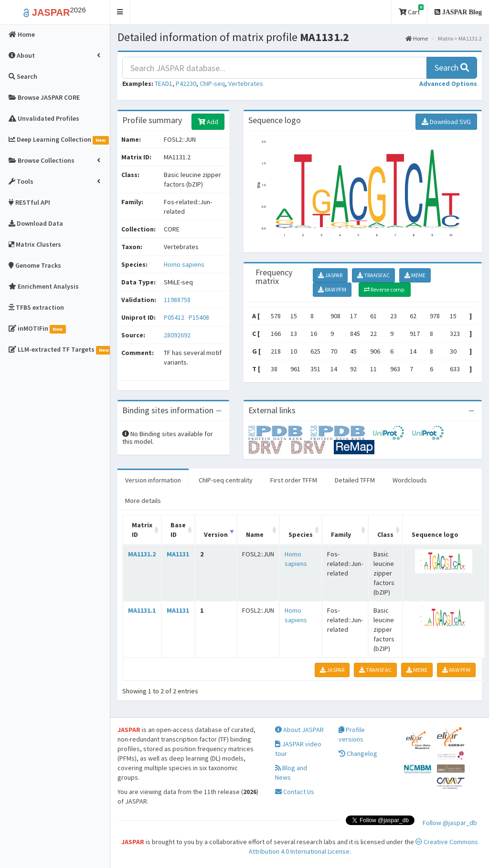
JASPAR (330, 275)
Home (417, 38)
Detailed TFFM (355, 480)
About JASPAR (299, 730)
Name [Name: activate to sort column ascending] (255, 534)
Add (208, 122)
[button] (120, 12)
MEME (415, 275)
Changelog (358, 753)
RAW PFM (332, 289)
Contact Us (295, 792)
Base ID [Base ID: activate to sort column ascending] (178, 530)
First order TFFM (294, 480)
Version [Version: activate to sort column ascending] (216, 534)
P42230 (186, 84)
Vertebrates (246, 84)
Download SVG (446, 122)
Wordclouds (410, 480)
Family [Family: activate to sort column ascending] (341, 534)
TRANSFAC (373, 275)
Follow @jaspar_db (450, 823)
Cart (411, 10)
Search (452, 68)
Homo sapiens (184, 264)
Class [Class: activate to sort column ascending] (385, 534)
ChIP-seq (212, 84)
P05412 (175, 317)
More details (143, 501)
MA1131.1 (142, 610)
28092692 (177, 335)
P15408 (200, 317)
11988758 (177, 300)
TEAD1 (164, 84)
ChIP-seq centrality (226, 480)
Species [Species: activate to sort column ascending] (301, 534)
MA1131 (178, 554)
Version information (153, 480)
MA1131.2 (142, 554)
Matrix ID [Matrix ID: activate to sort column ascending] (142, 530)
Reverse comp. (385, 289)
